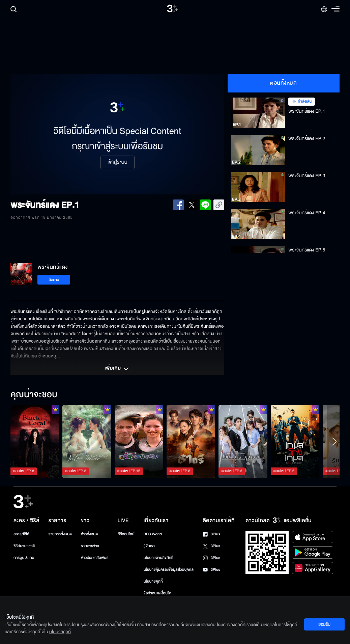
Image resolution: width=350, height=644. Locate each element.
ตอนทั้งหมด (283, 83)
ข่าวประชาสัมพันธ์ (95, 558)
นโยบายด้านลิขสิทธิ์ (159, 558)
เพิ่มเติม (117, 369)
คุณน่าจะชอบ (34, 395)
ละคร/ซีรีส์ (21, 534)
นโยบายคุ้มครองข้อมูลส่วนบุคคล (169, 570)
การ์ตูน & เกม (24, 558)
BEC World (153, 534)
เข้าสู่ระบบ (118, 162)
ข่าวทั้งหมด (90, 534)
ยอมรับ (324, 624)
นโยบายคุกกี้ (153, 581)
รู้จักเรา (149, 546)
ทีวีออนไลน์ (126, 534)
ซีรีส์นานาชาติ (24, 546)
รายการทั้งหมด (60, 534)
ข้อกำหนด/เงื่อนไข (157, 593)
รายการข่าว (90, 546)
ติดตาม (54, 280)
